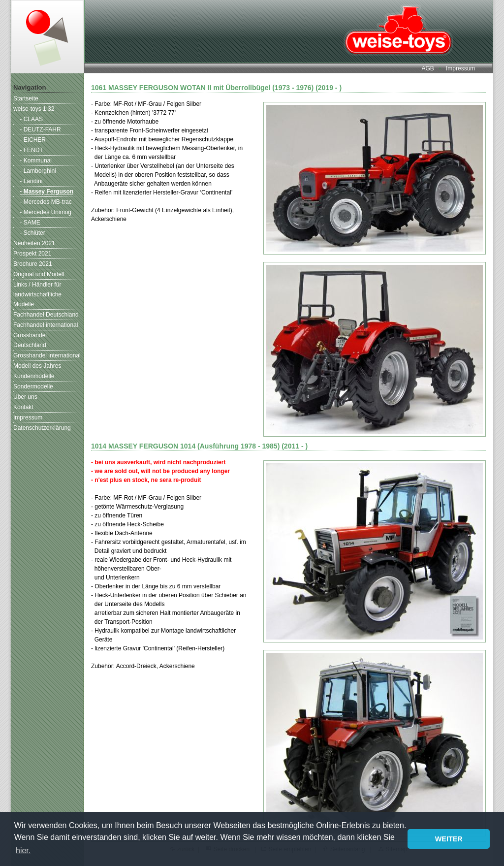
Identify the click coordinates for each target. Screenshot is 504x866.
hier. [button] (23, 850)
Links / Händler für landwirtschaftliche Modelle (37, 294)
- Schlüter (32, 233)
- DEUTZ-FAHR (40, 129)
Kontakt (23, 407)
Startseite (26, 98)
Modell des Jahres (37, 366)
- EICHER (33, 140)
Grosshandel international (47, 355)
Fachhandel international (46, 325)
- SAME (30, 223)
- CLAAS (31, 119)
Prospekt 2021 (32, 254)
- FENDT (31, 150)
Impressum (460, 68)
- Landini (31, 181)
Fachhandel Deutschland (46, 315)
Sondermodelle (33, 386)
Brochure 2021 (33, 264)
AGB (427, 68)
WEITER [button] (449, 839)
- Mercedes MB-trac (46, 202)
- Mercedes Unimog (46, 212)
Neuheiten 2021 (34, 243)
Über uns (25, 397)
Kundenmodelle (34, 376)
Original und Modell (39, 274)
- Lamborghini (38, 171)
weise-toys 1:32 (34, 109)
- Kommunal (36, 160)
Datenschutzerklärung (42, 428)
